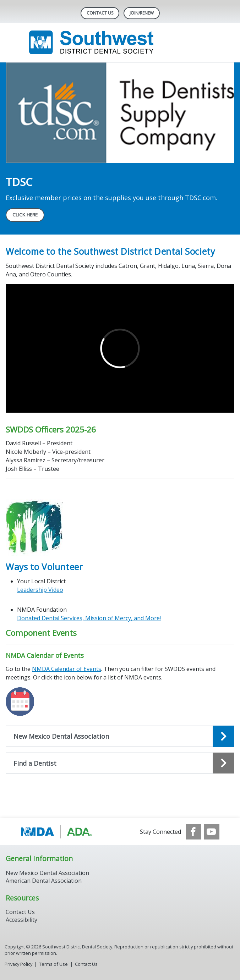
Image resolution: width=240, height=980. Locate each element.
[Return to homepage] (120, 42)
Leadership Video (40, 590)
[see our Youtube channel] (212, 832)
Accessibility (21, 920)
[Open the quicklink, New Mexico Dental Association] (120, 736)
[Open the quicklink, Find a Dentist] (120, 763)
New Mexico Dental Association (47, 873)
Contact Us (100, 13)
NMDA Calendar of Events (67, 669)
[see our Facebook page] (193, 832)
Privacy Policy (18, 964)
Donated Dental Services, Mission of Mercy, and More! (89, 618)
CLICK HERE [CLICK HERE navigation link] (25, 215)
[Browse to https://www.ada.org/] (57, 832)
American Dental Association (44, 881)
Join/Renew (142, 13)
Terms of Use (53, 964)
